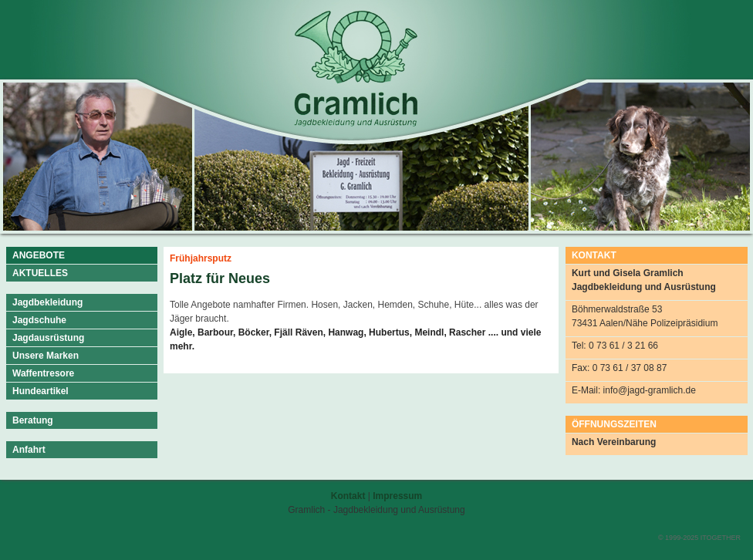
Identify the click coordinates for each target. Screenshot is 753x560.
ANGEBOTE (39, 255)
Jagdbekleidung (47, 302)
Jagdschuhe (39, 320)
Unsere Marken (46, 356)
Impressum (397, 496)
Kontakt (348, 496)
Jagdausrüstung (48, 338)
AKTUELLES (40, 273)
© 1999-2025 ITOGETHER (699, 538)
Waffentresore (43, 373)
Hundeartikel (41, 391)
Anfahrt (29, 450)
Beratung (33, 420)
